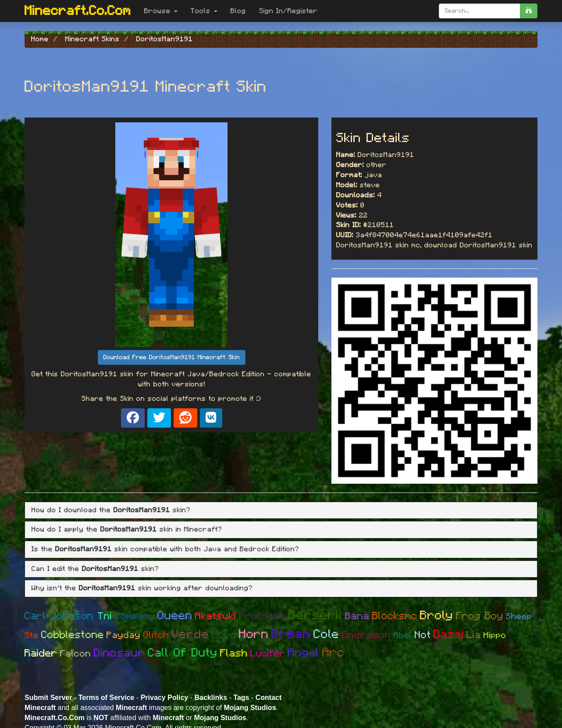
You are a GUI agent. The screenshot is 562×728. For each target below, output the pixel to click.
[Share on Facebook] (133, 418)
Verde (190, 635)
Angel (304, 653)
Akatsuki (216, 616)
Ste (32, 635)
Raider (41, 653)
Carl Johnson (61, 616)
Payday (124, 635)
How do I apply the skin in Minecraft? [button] (127, 529)
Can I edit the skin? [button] (95, 569)
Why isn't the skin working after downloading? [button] (142, 588)
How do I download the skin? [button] (111, 510)
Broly (437, 616)
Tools (204, 11)
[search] (529, 11)
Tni (105, 616)
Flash (234, 653)
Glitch (156, 635)
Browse (161, 11)
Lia (474, 635)
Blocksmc (395, 616)
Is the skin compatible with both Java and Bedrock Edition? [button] (165, 549)
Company (135, 616)
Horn (254, 634)
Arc (333, 653)
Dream (291, 634)
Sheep (519, 617)
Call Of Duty (183, 653)
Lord (224, 635)
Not (423, 635)
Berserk (315, 615)
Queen (175, 616)
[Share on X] (159, 418)
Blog (238, 11)
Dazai (449, 634)
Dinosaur (119, 653)
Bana (357, 616)
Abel (403, 635)
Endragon (366, 635)
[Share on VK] (211, 418)
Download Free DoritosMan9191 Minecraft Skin (172, 357)
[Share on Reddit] (185, 418)
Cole (326, 635)
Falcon (76, 654)
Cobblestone (73, 635)
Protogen (262, 616)
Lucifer (268, 653)
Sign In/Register (288, 11)
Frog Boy (480, 616)
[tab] (281, 510)
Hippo (495, 635)
